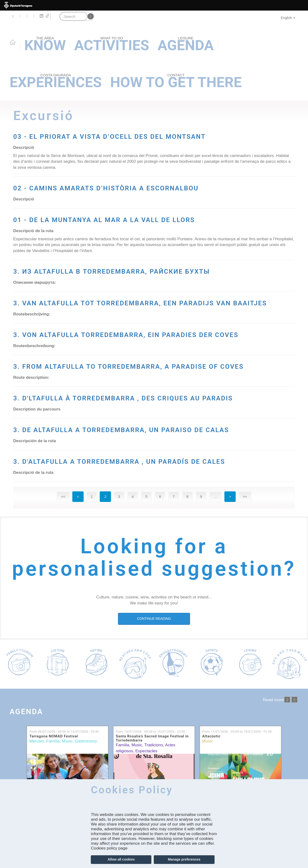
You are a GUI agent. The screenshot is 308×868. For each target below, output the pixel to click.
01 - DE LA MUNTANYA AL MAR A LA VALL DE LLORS (139, 247)
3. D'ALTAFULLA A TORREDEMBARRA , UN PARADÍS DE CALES (154, 567)
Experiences (56, 82)
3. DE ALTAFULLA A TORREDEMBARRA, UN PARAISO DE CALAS (130, 524)
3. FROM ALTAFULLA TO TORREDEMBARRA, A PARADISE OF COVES (138, 438)
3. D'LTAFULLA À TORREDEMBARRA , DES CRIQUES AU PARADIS (153, 481)
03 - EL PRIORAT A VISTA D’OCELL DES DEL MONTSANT (133, 141)
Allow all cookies (121, 859)
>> (245, 609)
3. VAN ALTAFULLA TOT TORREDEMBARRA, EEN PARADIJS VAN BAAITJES (144, 352)
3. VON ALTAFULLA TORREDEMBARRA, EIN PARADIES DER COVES (130, 395)
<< (63, 609)
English (288, 18)
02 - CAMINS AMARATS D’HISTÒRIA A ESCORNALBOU (118, 204)
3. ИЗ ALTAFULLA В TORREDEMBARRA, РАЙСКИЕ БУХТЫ (149, 309)
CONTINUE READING (154, 731)
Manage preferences (184, 859)
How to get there (176, 82)
